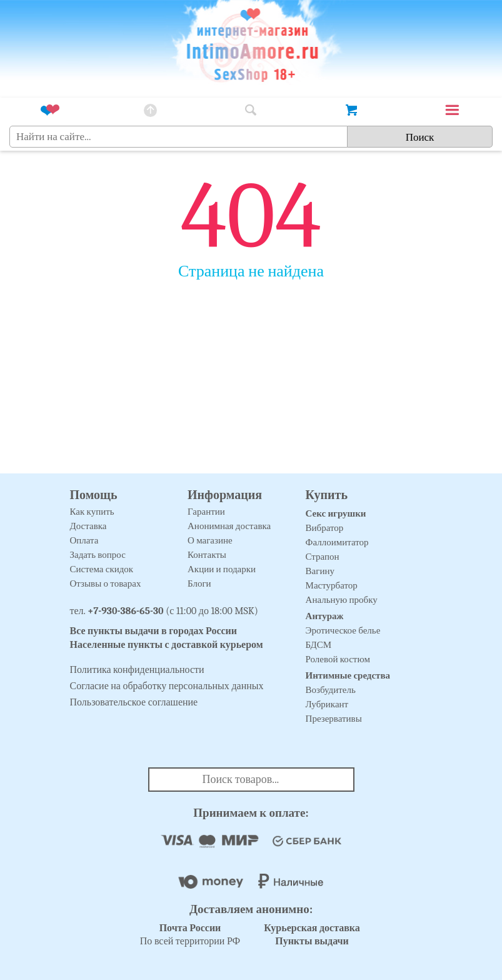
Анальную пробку (342, 600)
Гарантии (206, 512)
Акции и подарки (222, 569)
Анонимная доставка (229, 526)
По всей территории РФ (190, 935)
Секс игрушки (336, 513)
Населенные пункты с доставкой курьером (167, 645)
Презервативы (334, 719)
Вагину (320, 571)
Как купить (92, 512)
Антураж (325, 616)
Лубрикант (327, 704)
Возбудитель (331, 690)
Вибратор (325, 528)
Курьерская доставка (312, 928)
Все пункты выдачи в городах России (154, 631)
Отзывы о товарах (106, 583)
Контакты (207, 555)
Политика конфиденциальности (137, 670)
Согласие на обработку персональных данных (167, 686)
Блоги (199, 583)
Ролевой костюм (338, 659)
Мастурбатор (332, 585)
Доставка (88, 526)
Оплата (84, 540)
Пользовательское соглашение (134, 702)
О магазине (210, 540)
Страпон (323, 557)
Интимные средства (348, 675)
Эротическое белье (343, 630)
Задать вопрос (98, 555)
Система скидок (102, 569)
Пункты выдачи (312, 941)
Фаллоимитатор (337, 542)
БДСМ (319, 645)
